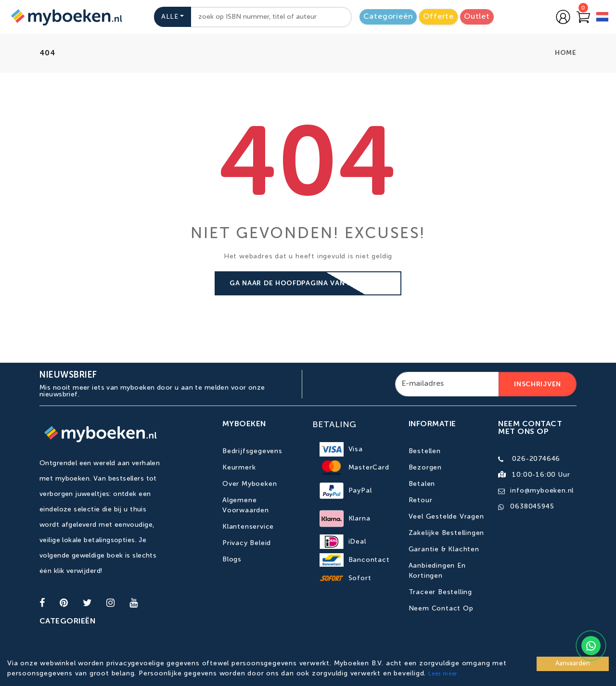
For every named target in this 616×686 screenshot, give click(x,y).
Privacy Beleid (247, 543)
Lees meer (443, 674)
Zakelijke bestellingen (447, 533)
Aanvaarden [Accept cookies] (573, 664)
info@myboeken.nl (542, 491)
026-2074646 (536, 459)
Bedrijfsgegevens (252, 451)
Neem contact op (441, 609)
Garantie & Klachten (444, 549)
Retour (421, 500)
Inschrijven (538, 384)
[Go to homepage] (65, 17)
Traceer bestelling (440, 592)
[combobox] (271, 17)
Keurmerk (239, 468)
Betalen (422, 484)
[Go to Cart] (583, 17)
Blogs (232, 559)
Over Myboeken (250, 484)
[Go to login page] (563, 17)
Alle (170, 17)
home (566, 53)
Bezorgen (425, 468)
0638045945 (532, 507)
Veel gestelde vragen (446, 517)
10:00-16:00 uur (541, 475)
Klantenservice (248, 527)
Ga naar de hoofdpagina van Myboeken (308, 283)
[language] (602, 18)
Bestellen (425, 451)
